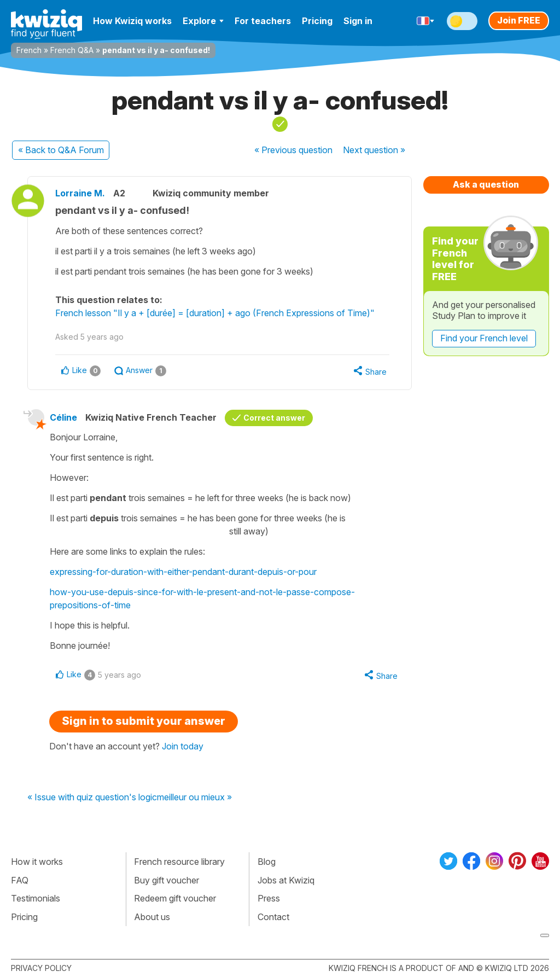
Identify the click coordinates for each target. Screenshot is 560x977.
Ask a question (486, 184)
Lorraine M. (80, 193)
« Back (61, 150)
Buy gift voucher (167, 880)
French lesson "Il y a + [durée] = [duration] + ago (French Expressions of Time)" (215, 313)
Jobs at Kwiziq (286, 880)
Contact (273, 917)
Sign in (358, 21)
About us (152, 917)
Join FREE (519, 20)
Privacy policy (41, 968)
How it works (37, 862)
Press (269, 898)
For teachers (263, 21)
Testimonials (36, 898)
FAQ (20, 880)
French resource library (179, 862)
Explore (203, 21)
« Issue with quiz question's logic (92, 798)
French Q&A (72, 50)
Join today (183, 746)
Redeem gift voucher (175, 898)
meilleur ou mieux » (194, 798)
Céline (63, 417)
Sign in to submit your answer (144, 721)
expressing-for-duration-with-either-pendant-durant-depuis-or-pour (183, 572)
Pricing (317, 21)
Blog (267, 862)
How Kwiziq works (132, 21)
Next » (374, 150)
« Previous (293, 150)
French (29, 50)
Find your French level (484, 338)
